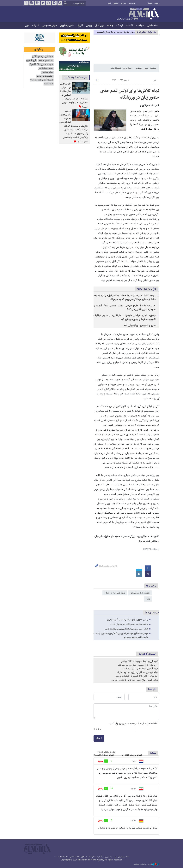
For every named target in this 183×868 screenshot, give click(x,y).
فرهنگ (120, 26)
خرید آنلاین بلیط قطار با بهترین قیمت (140, 669)
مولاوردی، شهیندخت (121, 68)
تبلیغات (116, 3)
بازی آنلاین (31, 60)
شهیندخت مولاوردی (140, 593)
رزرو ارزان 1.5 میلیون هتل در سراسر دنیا (138, 665)
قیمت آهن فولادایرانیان (41, 80)
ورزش (89, 26)
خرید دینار (48, 84)
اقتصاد (130, 26)
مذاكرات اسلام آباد (147, 32)
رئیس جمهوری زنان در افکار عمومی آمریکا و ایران (127, 620)
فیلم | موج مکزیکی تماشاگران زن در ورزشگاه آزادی (126, 629)
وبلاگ (138, 68)
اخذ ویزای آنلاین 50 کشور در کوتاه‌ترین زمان (137, 676)
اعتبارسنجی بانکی (44, 76)
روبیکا (26, 3)
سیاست (140, 26)
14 (112, 789)
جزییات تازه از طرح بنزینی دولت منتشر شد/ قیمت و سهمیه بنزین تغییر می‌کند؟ (125, 308)
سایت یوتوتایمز (46, 68)
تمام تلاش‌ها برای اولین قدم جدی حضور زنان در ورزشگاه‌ (130, 94)
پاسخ (101, 761)
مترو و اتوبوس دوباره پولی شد (140, 326)
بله (32, 3)
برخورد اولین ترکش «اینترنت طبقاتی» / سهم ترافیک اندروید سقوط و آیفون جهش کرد (125, 318)
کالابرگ (32, 65)
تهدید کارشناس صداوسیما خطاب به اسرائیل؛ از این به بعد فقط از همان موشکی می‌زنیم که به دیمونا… (125, 298)
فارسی (156, 3)
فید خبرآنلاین (60, 3)
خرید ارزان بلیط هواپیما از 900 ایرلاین (140, 661)
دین (27, 26)
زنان (148, 599)
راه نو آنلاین (37, 57)
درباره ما (124, 3)
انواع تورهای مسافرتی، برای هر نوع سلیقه (137, 672)
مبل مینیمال (47, 72)
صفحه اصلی (152, 26)
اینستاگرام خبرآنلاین (48, 3)
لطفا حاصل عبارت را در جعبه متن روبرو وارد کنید (134, 724)
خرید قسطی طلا (45, 65)
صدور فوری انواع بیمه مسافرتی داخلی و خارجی (135, 680)
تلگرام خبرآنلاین (54, 3)
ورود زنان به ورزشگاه (115, 593)
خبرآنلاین (138, 14)
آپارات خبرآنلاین (37, 3)
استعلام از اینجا (45, 60)
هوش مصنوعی (50, 26)
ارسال (99, 738)
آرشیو (109, 3)
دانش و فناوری (67, 26)
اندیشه (36, 26)
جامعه (110, 26)
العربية (150, 3)
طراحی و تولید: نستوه (147, 864)
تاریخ (80, 26)
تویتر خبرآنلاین (43, 3)
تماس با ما (132, 3)
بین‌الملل (99, 26)
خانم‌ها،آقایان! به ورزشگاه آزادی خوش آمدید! (129, 624)
